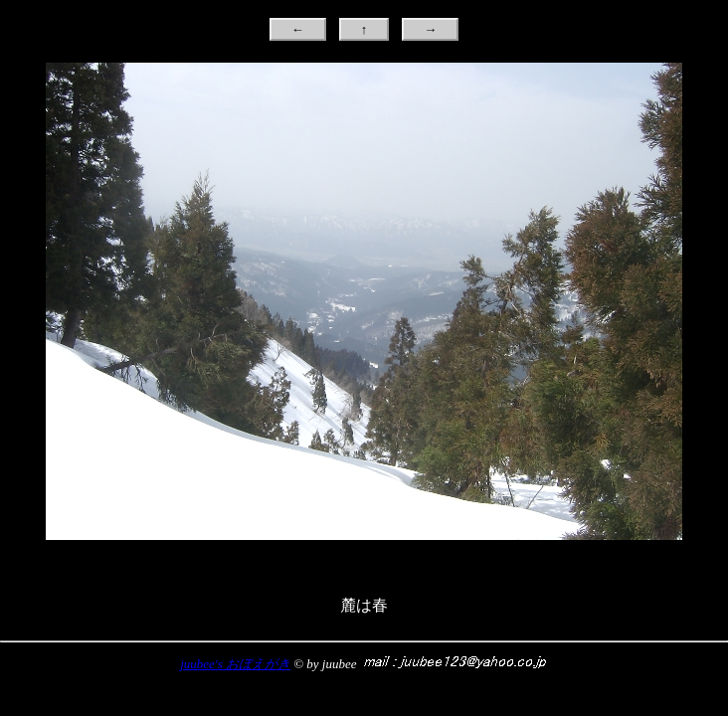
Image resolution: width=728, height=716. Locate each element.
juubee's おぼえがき (235, 664)
